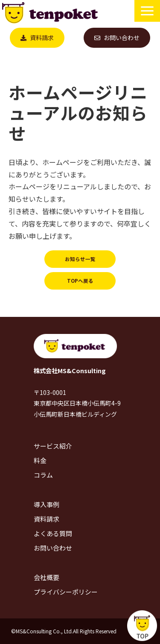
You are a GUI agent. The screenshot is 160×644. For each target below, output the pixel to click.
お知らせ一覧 (80, 259)
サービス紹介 (53, 446)
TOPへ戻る (80, 281)
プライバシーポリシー (66, 592)
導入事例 (47, 504)
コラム (43, 475)
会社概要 (47, 577)
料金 (40, 460)
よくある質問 (53, 533)
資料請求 (42, 38)
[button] (147, 11)
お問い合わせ (122, 38)
